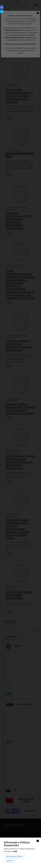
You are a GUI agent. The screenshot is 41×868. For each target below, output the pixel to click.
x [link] (38, 841)
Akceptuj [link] (10, 860)
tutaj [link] (15, 851)
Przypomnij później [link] (14, 856)
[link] (2, 7)
